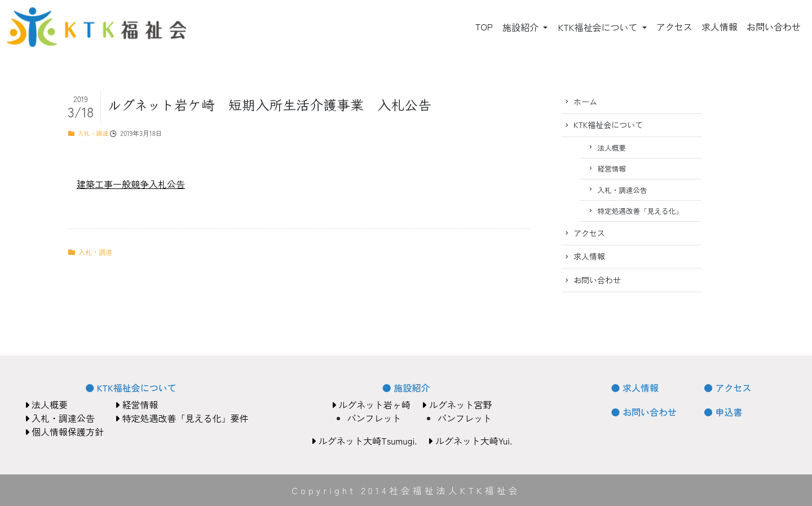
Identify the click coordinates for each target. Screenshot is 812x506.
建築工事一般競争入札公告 (131, 184)
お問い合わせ (774, 27)
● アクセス (727, 388)
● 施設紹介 (406, 388)
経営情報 (612, 168)
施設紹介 (522, 27)
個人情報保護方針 (64, 432)
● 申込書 (723, 412)
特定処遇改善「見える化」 (640, 211)
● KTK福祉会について (131, 388)
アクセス (674, 27)
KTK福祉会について (599, 27)
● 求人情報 (635, 388)
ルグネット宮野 (457, 404)
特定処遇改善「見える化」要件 (182, 418)
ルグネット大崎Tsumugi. (364, 441)
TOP (484, 27)
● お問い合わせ (644, 412)
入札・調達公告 (623, 190)
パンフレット (374, 418)
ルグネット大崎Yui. (470, 441)
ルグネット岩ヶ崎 (371, 404)
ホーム (585, 102)
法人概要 (612, 148)
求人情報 (720, 27)
